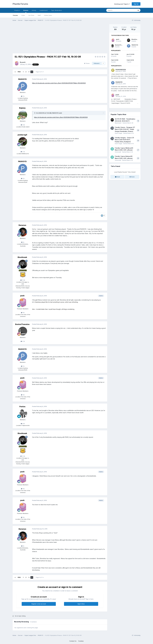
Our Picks (31, 15)
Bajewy (22, 108)
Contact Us (73, 641)
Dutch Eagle (119, 133)
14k (23, 313)
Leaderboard (44, 10)
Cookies (81, 641)
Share (87, 63)
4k (23, 242)
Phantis (17, 10)
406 (23, 424)
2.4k (23, 152)
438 (23, 125)
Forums (15, 15)
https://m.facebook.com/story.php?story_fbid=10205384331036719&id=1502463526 (59, 83)
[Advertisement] (48, 38)
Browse (26, 11)
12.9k (23, 280)
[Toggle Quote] (35, 113)
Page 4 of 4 (40, 72)
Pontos (22, 407)
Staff (39, 15)
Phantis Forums (20, 4)
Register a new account (39, 604)
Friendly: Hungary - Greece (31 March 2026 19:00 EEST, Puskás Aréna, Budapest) (124, 140)
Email (117, 177)
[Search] (116, 10)
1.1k (23, 96)
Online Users (48, 15)
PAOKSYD (22, 79)
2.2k (23, 341)
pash (24, 62)
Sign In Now (81, 604)
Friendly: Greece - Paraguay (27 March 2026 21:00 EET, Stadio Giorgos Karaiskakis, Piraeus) (125, 129)
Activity (34, 10)
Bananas (22, 225)
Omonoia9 (118, 152)
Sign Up (136, 4)
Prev (19, 72)
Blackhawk (22, 257)
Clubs (23, 15)
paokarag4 (22, 135)
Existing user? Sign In (122, 4)
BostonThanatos (22, 324)
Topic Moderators (56, 10)
